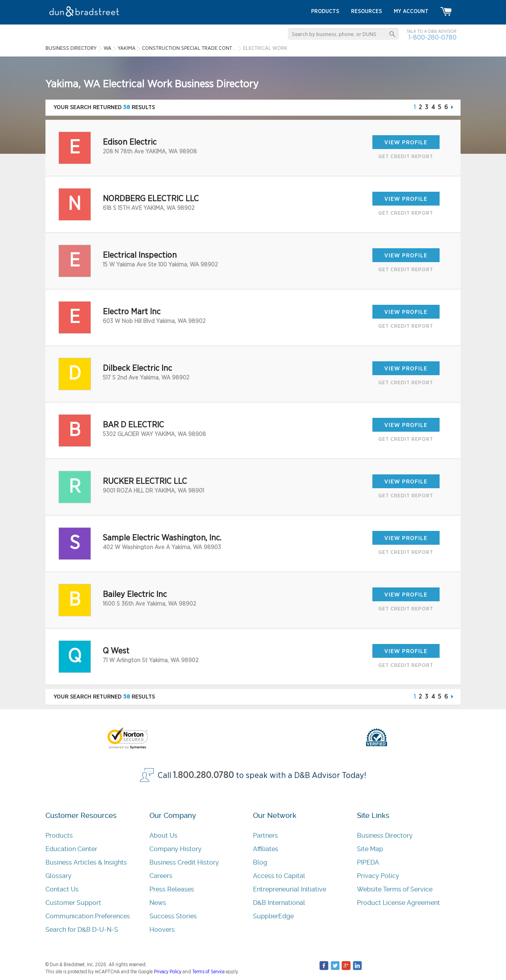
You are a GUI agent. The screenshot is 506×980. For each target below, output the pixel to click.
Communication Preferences (88, 916)
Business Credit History (184, 862)
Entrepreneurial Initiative (290, 889)
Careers (161, 876)
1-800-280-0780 (432, 37)
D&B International (279, 903)
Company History (176, 849)
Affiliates (266, 849)
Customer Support (73, 903)
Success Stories (173, 916)
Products (59, 836)
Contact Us (62, 889)
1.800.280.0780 (204, 775)
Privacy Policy (378, 876)
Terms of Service (208, 972)
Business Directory (385, 836)
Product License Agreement (398, 903)
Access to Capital (279, 876)
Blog (260, 862)
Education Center (71, 849)
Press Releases (172, 889)
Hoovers (162, 930)
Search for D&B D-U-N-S (82, 930)
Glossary (59, 876)
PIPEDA (368, 862)
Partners (265, 836)
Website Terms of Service (395, 889)
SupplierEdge (273, 916)
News (158, 903)
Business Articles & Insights (86, 862)
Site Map (370, 849)
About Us (163, 836)
